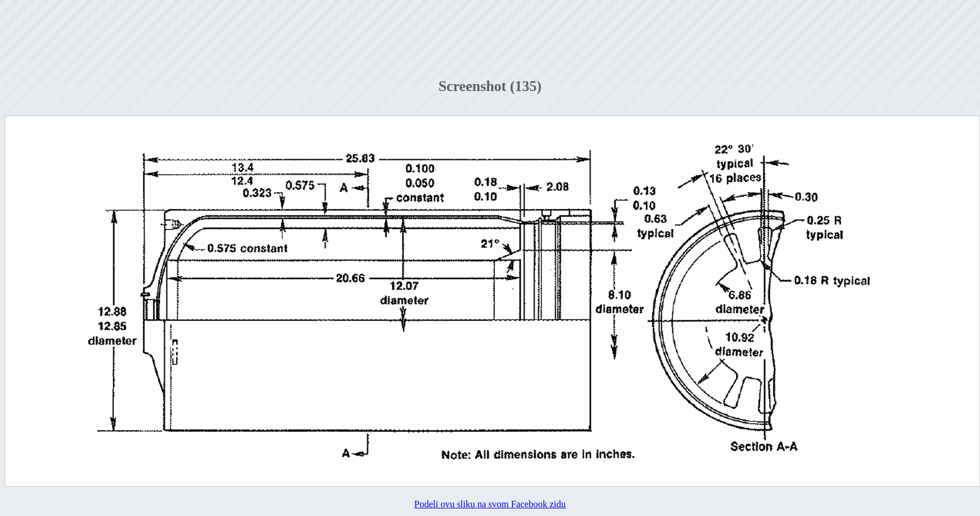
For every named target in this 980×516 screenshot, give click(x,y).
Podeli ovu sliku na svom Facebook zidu (490, 504)
